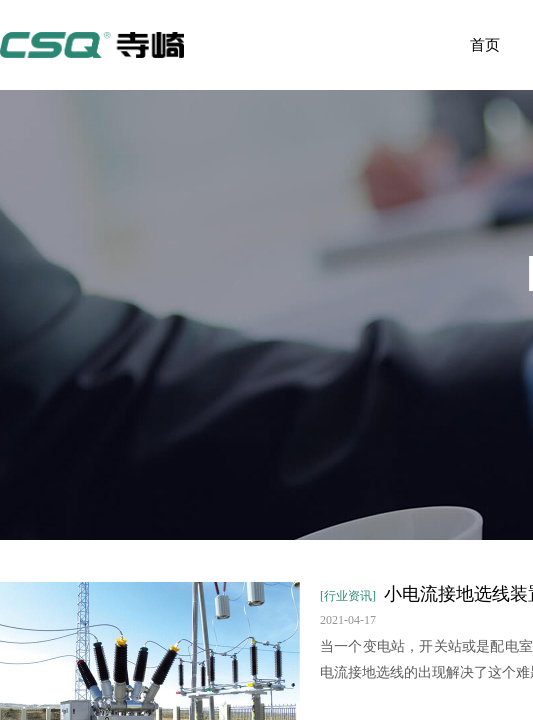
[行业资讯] (348, 596)
